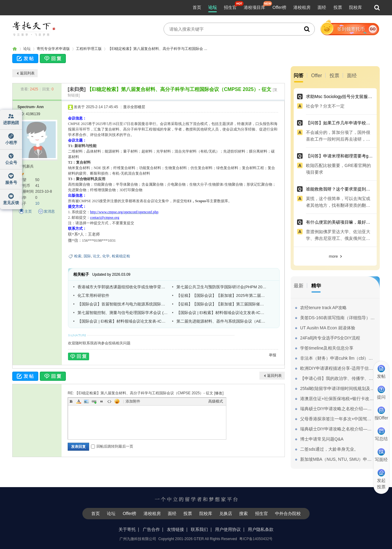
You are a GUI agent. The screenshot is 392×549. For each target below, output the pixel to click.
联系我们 (199, 529)
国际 (87, 256)
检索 (78, 256)
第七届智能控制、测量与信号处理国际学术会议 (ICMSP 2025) (123, 313)
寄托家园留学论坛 (15, 49)
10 (37, 203)
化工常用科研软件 (93, 295)
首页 (197, 7)
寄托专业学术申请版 (53, 49)
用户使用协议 (228, 529)
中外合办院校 (288, 513)
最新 (299, 286)
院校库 (356, 7)
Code (109, 401)
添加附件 (133, 401)
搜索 (243, 513)
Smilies (117, 401)
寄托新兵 (26, 166)
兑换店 (226, 513)
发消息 (49, 211)
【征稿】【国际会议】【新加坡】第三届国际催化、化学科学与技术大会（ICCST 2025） (221, 304)
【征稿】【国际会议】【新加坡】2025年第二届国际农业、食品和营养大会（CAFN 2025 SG (221, 295)
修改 (219, 393)
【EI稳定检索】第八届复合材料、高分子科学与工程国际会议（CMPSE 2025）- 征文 (179, 89)
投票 (338, 7)
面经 (322, 7)
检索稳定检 (121, 256)
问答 (299, 76)
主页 (28, 211)
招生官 (230, 7)
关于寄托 (127, 529)
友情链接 (175, 529)
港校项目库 (254, 7)
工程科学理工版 (89, 49)
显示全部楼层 (134, 107)
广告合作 (151, 529)
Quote (102, 401)
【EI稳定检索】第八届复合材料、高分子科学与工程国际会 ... (158, 49)
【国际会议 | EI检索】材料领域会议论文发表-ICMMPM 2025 (221, 313)
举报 (273, 355)
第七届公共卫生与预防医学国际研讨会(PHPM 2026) (221, 287)
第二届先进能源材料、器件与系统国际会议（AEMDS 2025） (221, 321)
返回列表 (27, 73)
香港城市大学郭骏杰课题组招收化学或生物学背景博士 (123, 287)
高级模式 (216, 401)
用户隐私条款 (261, 529)
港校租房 (302, 7)
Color (79, 401)
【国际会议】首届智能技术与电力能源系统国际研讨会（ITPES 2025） (123, 304)
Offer (317, 76)
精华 (316, 286)
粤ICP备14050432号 (256, 539)
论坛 (213, 7)
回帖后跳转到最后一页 (112, 446)
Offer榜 (279, 7)
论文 (96, 256)
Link (94, 401)
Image (86, 401)
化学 (106, 256)
